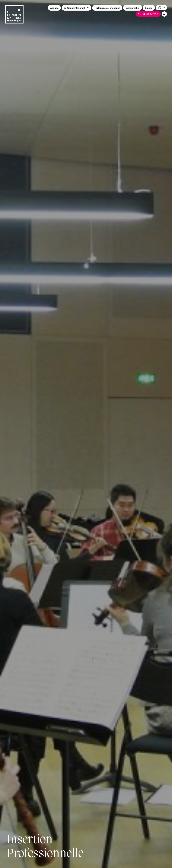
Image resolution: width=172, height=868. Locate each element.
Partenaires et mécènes (107, 8)
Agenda (54, 8)
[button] (77, 8)
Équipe (149, 8)
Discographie (132, 8)
